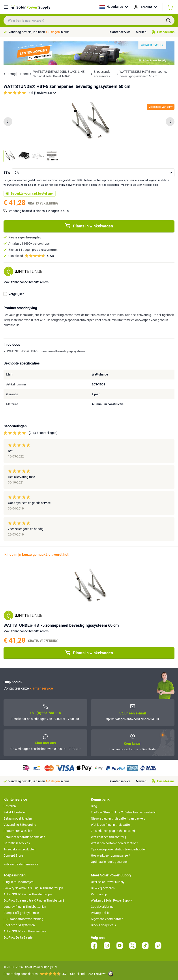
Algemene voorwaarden (107, 919)
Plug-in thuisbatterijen (19, 882)
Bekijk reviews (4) (42, 93)
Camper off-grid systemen (21, 913)
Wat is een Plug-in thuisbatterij (111, 825)
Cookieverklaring (102, 907)
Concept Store (13, 855)
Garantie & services (17, 843)
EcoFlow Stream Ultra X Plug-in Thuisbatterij (34, 900)
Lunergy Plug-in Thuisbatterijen (25, 907)
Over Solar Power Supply (108, 882)
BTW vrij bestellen (147, 185)
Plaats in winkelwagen (89, 226)
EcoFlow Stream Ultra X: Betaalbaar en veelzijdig (124, 812)
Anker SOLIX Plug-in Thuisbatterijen (28, 894)
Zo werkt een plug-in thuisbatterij (113, 831)
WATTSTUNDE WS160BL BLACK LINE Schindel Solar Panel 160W (59, 74)
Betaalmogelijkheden (18, 818)
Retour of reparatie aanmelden (24, 837)
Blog (94, 806)
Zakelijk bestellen (15, 812)
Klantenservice (120, 32)
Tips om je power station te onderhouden (119, 849)
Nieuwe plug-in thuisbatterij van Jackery (118, 818)
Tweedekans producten (20, 849)
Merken (141, 32)
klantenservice (41, 688)
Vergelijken (16, 294)
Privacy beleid (100, 913)
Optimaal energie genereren (110, 862)
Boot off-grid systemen (19, 925)
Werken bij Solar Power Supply (111, 900)
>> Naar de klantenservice (21, 864)
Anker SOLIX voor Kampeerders (25, 931)
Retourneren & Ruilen (18, 831)
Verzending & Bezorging (20, 825)
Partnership (99, 894)
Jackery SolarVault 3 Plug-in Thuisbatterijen (33, 888)
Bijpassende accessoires (102, 74)
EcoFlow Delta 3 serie (18, 937)
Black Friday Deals (103, 925)
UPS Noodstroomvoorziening (23, 919)
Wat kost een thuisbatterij (108, 837)
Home (24, 74)
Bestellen (10, 806)
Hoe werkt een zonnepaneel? (110, 855)
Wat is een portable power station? (114, 843)
